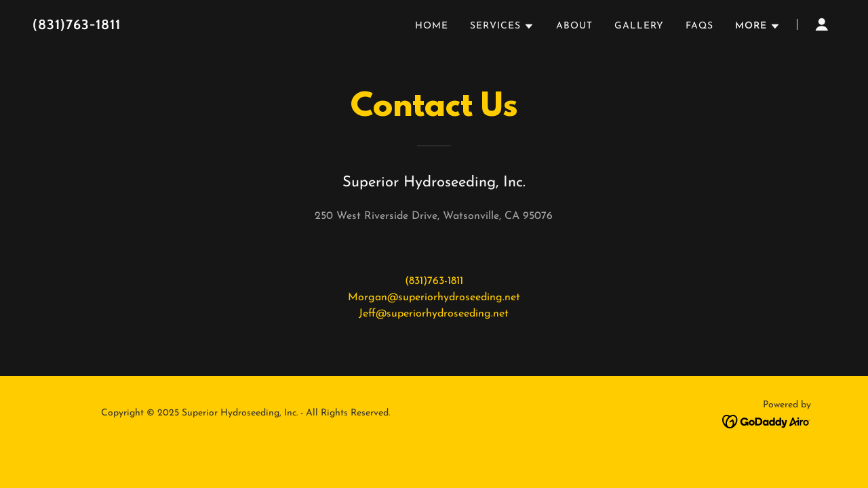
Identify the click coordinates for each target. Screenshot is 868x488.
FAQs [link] (699, 26)
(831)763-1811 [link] (434, 281)
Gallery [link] (639, 26)
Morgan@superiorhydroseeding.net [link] (434, 298)
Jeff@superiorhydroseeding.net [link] (434, 314)
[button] (502, 26)
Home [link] (432, 26)
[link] (173, 26)
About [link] (574, 26)
